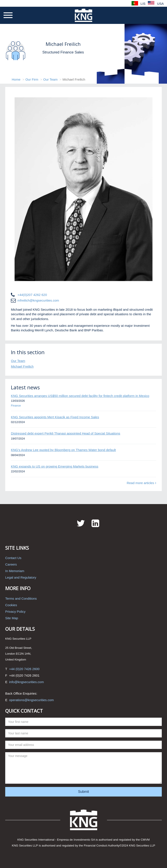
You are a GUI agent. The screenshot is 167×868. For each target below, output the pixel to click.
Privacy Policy (15, 612)
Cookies (11, 605)
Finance (16, 406)
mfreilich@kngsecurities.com (38, 300)
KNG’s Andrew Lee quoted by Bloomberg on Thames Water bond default (63, 450)
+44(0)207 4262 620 (32, 295)
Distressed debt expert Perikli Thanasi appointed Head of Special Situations (66, 433)
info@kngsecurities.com (26, 682)
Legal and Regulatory (21, 577)
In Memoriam (15, 571)
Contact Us (13, 558)
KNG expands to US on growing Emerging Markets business (55, 466)
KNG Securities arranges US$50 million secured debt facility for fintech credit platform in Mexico (80, 396)
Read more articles (141, 483)
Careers (11, 564)
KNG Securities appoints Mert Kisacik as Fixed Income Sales (55, 417)
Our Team (50, 79)
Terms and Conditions (21, 598)
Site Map (12, 618)
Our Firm (32, 79)
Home (16, 79)
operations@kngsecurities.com (31, 700)
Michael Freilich (22, 366)
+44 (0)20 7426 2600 (24, 669)
